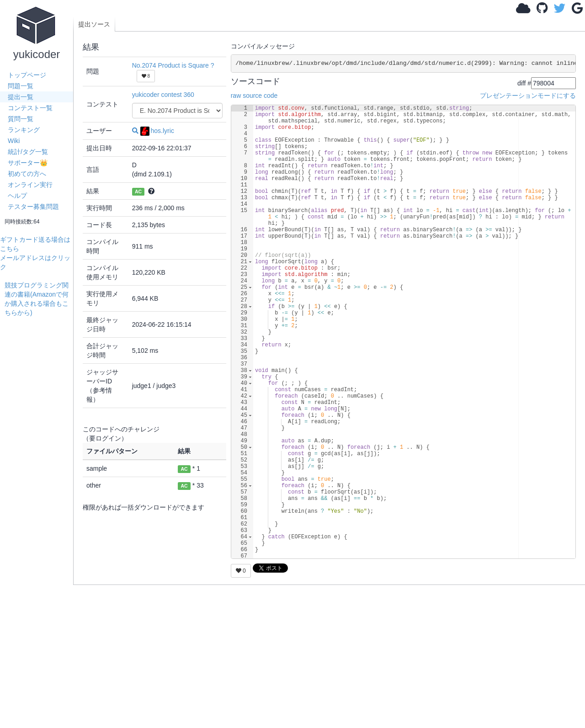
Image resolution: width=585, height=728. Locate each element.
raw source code (254, 96)
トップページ (27, 75)
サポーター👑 (28, 163)
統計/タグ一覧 (28, 152)
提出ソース (94, 24)
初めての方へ (27, 174)
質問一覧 (21, 119)
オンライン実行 (30, 185)
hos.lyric (157, 131)
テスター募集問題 (33, 207)
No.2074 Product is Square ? (173, 65)
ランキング (24, 130)
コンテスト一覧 (30, 108)
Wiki (14, 141)
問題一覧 (21, 86)
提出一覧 (21, 97)
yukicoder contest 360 (163, 95)
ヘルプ (17, 196)
